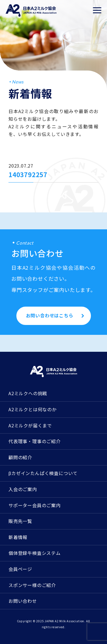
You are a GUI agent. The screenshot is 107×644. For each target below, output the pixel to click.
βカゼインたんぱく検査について (43, 473)
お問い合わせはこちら (50, 315)
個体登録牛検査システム (35, 553)
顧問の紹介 (20, 457)
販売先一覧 (20, 521)
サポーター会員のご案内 (35, 505)
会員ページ (20, 569)
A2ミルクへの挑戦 (28, 393)
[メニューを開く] (97, 10)
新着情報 (18, 537)
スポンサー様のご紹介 (32, 585)
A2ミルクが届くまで (30, 425)
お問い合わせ (23, 601)
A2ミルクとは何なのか (33, 409)
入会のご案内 (23, 489)
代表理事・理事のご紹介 (35, 441)
